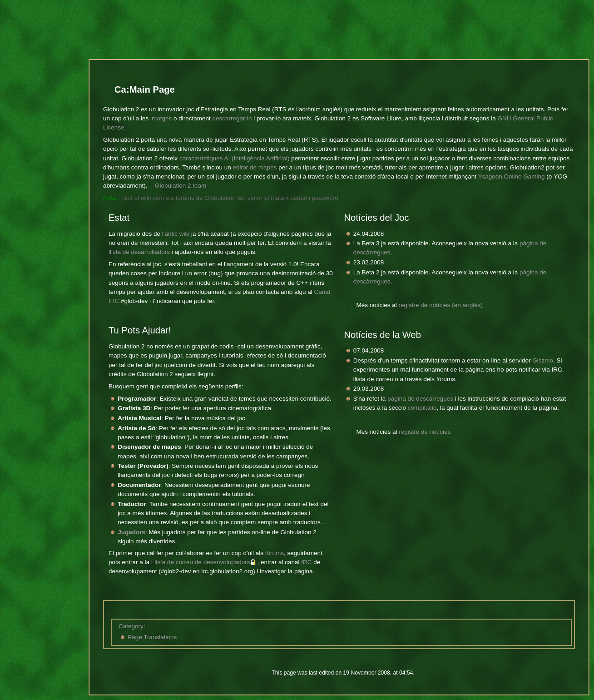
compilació (422, 408)
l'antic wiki (176, 234)
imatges (161, 118)
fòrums (275, 553)
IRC (306, 562)
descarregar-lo (232, 118)
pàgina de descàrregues (420, 399)
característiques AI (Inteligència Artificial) (234, 158)
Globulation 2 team (181, 186)
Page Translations (152, 637)
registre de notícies (425, 432)
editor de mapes (255, 167)
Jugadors (131, 532)
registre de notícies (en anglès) (441, 305)
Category (131, 626)
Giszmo (543, 360)
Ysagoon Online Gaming (511, 176)
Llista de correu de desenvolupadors (201, 562)
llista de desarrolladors (139, 252)
